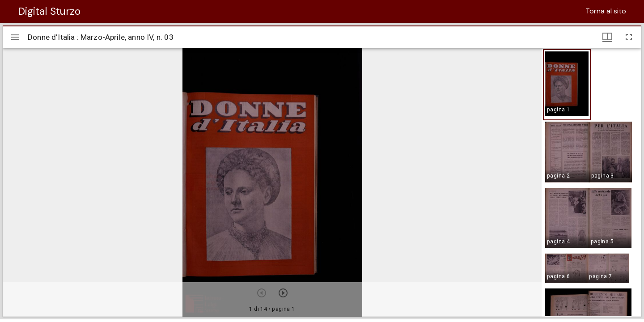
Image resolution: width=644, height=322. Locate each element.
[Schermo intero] (629, 37)
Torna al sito (606, 11)
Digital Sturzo (49, 11)
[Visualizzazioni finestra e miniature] (607, 37)
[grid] (591, 182)
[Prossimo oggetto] (283, 293)
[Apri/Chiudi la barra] (15, 37)
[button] (567, 85)
